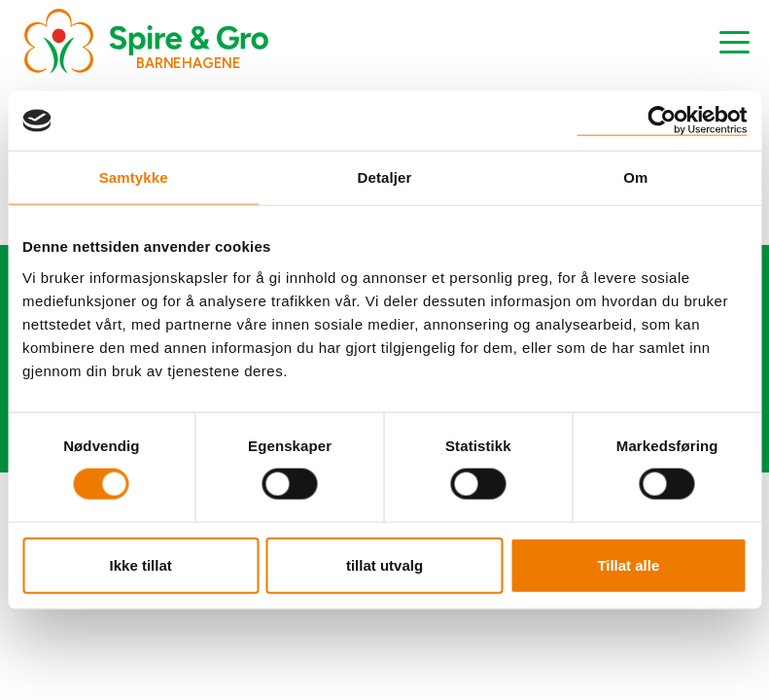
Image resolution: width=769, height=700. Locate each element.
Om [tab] (635, 177)
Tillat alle (628, 564)
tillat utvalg (384, 564)
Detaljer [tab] (385, 177)
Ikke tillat (141, 564)
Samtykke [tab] (134, 177)
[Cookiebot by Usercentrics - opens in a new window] (662, 121)
